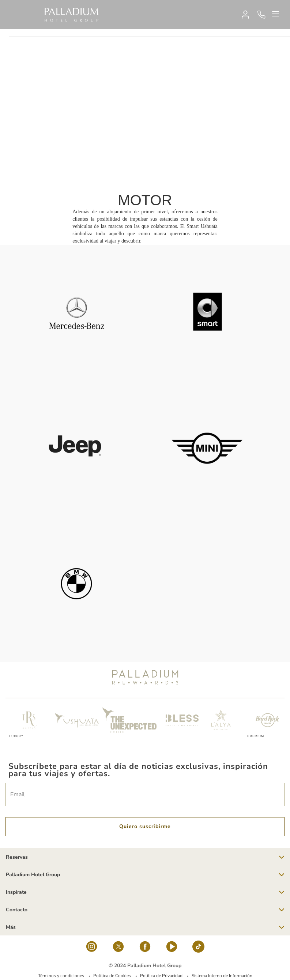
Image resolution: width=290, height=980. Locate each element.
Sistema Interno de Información (222, 976)
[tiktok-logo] (198, 949)
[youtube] (172, 949)
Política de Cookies (112, 976)
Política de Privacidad (161, 976)
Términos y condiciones (61, 976)
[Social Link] (92, 949)
